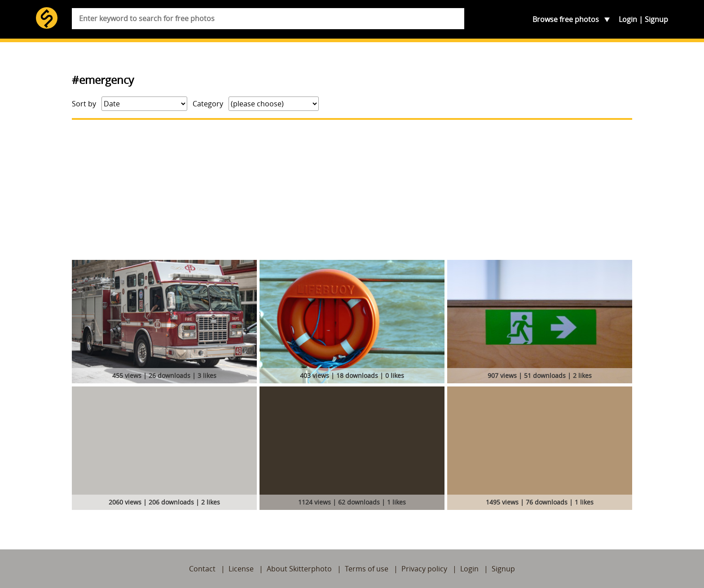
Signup (656, 19)
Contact (202, 569)
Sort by (84, 104)
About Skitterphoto (299, 569)
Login (628, 19)
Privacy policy (424, 569)
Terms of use (367, 569)
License (241, 569)
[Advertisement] (352, 190)
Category (208, 104)
